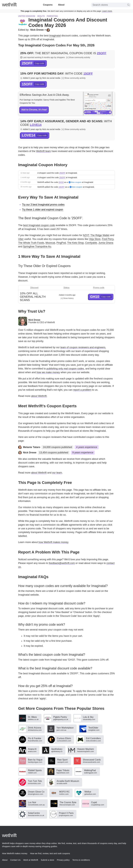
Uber (21, 239)
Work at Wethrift (31, 860)
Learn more (107, 11)
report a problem (82, 390)
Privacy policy (63, 860)
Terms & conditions (81, 860)
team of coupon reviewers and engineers (83, 347)
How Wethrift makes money (15, 853)
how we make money (48, 372)
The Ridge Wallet (100, 235)
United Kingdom (27, 16)
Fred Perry (108, 239)
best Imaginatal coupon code (39, 225)
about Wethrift (39, 396)
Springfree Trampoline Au (37, 247)
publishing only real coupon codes (65, 369)
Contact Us (15, 860)
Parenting (52, 16)
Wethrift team (44, 151)
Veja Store (95, 239)
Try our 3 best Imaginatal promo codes (43, 205)
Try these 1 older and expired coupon (43, 210)
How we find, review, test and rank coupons (50, 853)
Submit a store (47, 860)
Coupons (48, 5)
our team (57, 473)
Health (41, 16)
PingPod (61, 243)
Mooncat (50, 243)
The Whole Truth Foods (31, 243)
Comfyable (91, 243)
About (61, 5)
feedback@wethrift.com (62, 563)
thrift (9, 5)
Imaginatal (55, 36)
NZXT (86, 235)
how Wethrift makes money (53, 542)
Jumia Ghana (106, 243)
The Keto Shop (75, 243)
